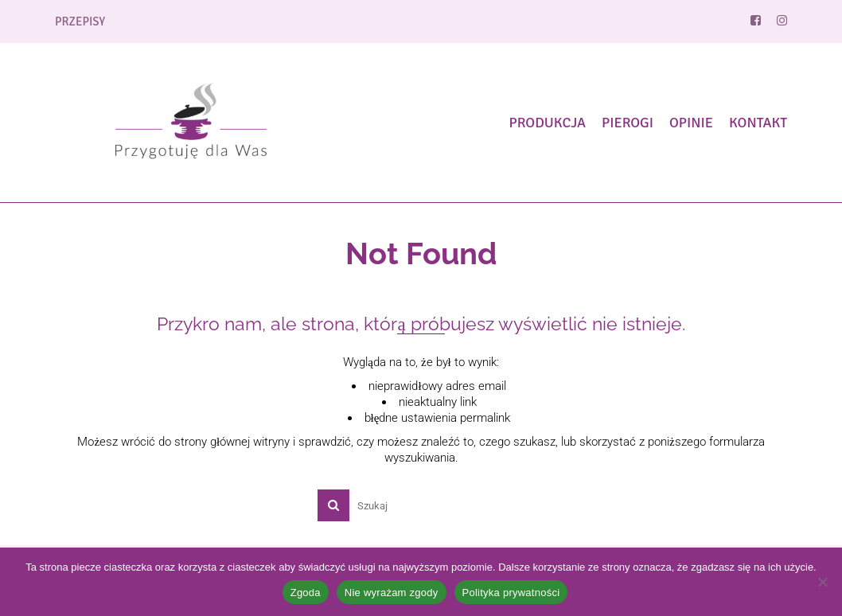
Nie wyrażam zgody (392, 593)
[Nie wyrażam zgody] (822, 582)
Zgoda (306, 593)
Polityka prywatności (511, 593)
